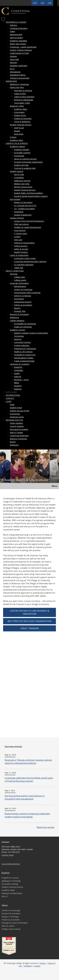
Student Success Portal (19, 411)
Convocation (19, 112)
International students (19, 429)
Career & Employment (19, 255)
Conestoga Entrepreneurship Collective (30, 261)
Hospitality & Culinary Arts (25, 355)
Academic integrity (22, 150)
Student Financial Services (21, 125)
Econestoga (15, 414)
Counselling (19, 178)
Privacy (42, 963)
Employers (14, 445)
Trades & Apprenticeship (24, 361)
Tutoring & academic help (25, 168)
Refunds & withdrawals (24, 100)
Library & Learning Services (25, 159)
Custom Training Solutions (21, 50)
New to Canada (16, 432)
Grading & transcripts (23, 118)
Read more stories (46, 827)
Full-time (13, 25)
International (15, 72)
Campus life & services (17, 143)
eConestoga (19, 156)
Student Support (17, 171)
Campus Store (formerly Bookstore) (29, 221)
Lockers (17, 237)
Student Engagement (23, 215)
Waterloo (18, 389)
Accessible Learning (22, 153)
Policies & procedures (23, 305)
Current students (17, 426)
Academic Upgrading (18, 41)
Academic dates (21, 109)
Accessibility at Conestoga (25, 324)
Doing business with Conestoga (27, 293)
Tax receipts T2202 (22, 103)
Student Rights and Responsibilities (28, 193)
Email (12, 405)
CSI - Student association (24, 209)
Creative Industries (22, 345)
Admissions (11, 81)
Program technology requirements (28, 162)
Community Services (22, 342)
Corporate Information (19, 283)
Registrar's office (17, 106)
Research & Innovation (19, 314)
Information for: (14, 420)
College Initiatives (17, 321)
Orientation (19, 212)
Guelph (17, 373)
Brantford (18, 367)
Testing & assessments (20, 78)
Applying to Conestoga (19, 84)
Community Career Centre (25, 258)
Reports (17, 308)
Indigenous (14, 317)
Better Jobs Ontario (18, 44)
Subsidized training (18, 75)
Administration (20, 286)
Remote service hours (23, 187)
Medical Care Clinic (22, 184)
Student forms (20, 115)
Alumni (13, 442)
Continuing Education (19, 28)
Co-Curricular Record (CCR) (25, 206)
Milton (17, 383)
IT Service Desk (20, 234)
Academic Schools (17, 330)
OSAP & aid (19, 128)
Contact (13, 137)
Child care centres (21, 224)
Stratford (18, 386)
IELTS (12, 69)
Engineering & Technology (25, 349)
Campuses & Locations (20, 364)
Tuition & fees (20, 94)
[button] (55, 3)
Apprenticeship (16, 35)
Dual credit (14, 59)
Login (9, 401)
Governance (19, 299)
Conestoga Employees (19, 436)
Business (18, 339)
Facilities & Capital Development (27, 227)
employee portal (17, 417)
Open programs (16, 38)
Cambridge (18, 370)
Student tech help (21, 165)
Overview (14, 274)
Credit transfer (29, 628)
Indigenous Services (22, 181)
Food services (20, 230)
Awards (17, 131)
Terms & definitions (22, 122)
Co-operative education (24, 265)
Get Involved (15, 199)
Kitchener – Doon (21, 380)
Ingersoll (17, 377)
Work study (19, 134)
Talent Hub (19, 268)
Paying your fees (17, 87)
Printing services (21, 246)
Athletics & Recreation (23, 202)
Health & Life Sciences (23, 352)
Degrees (13, 56)
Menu (55, 486)
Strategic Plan (20, 311)
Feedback (28, 966)
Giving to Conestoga (22, 296)
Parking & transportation (24, 243)
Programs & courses (16, 22)
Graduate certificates (19, 66)
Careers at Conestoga (23, 289)
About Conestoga (15, 271)
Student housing (21, 252)
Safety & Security (21, 249)
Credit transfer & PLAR (19, 53)
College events (20, 280)
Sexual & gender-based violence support (31, 196)
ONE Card (18, 240)
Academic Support (17, 146)
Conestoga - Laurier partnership (23, 47)
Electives (13, 63)
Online (12, 31)
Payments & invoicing (23, 90)
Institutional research (23, 302)
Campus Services (17, 218)
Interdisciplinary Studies (24, 358)
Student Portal (16, 408)
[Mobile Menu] (3, 19)
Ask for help (19, 174)
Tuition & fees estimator (24, 97)
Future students (16, 423)
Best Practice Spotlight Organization (29, 621)
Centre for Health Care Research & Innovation (30, 612)
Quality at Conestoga (23, 327)
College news (19, 277)
